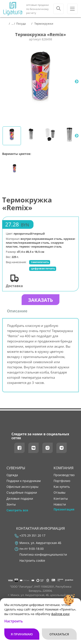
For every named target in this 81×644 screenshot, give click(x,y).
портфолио (62, 481)
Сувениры (16, 468)
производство (64, 475)
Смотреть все (17, 510)
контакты (61, 499)
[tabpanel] (40, 82)
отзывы (60, 493)
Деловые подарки (20, 499)
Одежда (12, 475)
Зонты (11, 504)
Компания (64, 468)
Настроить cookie (32, 561)
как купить (62, 487)
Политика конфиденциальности (43, 555)
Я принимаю (22, 634)
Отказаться (59, 634)
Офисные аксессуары (22, 487)
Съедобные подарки (22, 493)
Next (77, 82)
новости (60, 504)
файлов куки (60, 614)
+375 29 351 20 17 (32, 536)
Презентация (64, 509)
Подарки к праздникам (24, 481)
